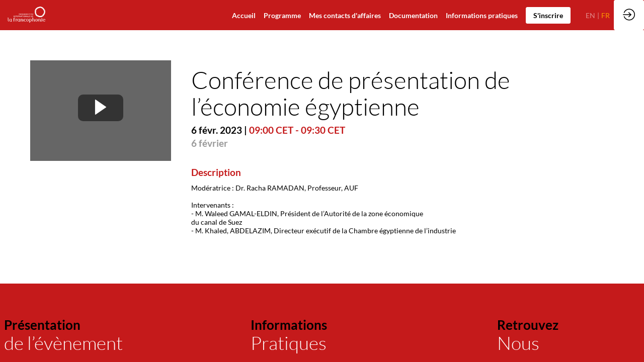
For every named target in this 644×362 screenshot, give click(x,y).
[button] (548, 15)
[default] (244, 15)
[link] (413, 15)
